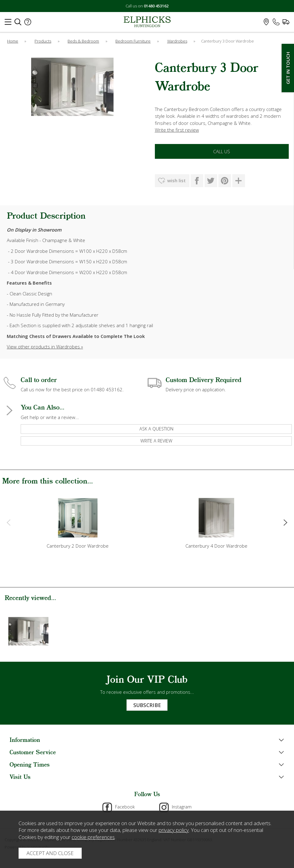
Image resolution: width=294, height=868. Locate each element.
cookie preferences (93, 837)
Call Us (222, 151)
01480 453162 (156, 6)
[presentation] (8, 522)
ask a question (156, 429)
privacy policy (174, 830)
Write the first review (177, 130)
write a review (156, 441)
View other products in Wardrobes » (45, 347)
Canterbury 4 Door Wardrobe (216, 546)
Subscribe (147, 705)
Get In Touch (288, 68)
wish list (176, 180)
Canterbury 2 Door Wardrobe (78, 546)
